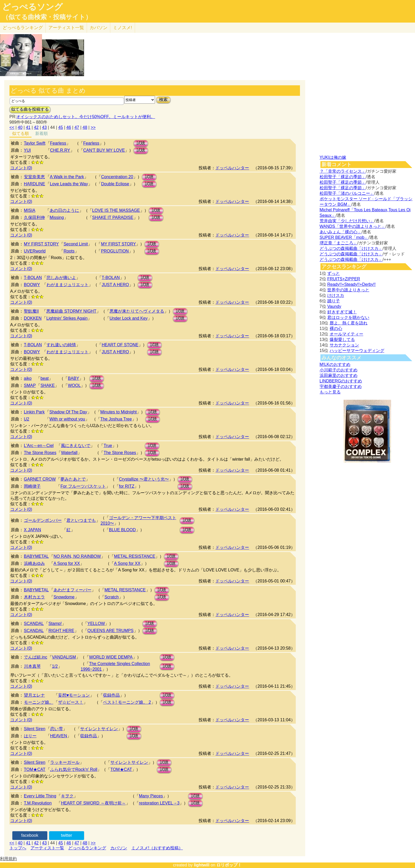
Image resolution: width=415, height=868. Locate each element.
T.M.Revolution (38, 803)
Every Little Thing (40, 796)
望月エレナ (34, 695)
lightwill (202, 865)
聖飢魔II (31, 311)
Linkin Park (34, 412)
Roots (69, 251)
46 (69, 127)
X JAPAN (33, 530)
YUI (27, 150)
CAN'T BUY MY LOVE (104, 150)
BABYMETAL (36, 556)
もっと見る (330, 392)
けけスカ (336, 295)
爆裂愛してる (342, 340)
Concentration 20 (117, 177)
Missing (57, 217)
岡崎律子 (32, 486)
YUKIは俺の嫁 (333, 157)
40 (20, 127)
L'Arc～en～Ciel (39, 446)
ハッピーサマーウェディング (357, 351)
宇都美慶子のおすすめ (341, 386)
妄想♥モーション (74, 695)
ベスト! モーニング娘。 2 (127, 702)
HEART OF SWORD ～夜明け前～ (93, 803)
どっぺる (23, 28)
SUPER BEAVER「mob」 (344, 237)
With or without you (67, 419)
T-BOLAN (33, 278)
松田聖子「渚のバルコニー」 (347, 193)
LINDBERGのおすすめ (341, 381)
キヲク (67, 796)
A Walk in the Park (67, 177)
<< (12, 127)
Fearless (58, 143)
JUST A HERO (115, 285)
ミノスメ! (123, 28)
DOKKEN (33, 318)
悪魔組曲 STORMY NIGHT (71, 311)
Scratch (112, 597)
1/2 (55, 666)
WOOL (74, 385)
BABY (73, 378)
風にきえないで (76, 446)
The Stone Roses (40, 453)
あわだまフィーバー (72, 590)
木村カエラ (34, 597)
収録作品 (111, 695)
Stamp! (55, 624)
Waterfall (69, 453)
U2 (27, 419)
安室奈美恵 (34, 177)
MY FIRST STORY (41, 244)
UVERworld (35, 251)
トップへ (18, 848)
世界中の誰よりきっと (348, 290)
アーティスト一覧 (47, 848)
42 (36, 127)
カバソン (98, 28)
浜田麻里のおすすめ (339, 375)
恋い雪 (56, 729)
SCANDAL (34, 624)
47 (77, 127)
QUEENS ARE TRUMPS (111, 631)
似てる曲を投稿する (30, 109)
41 (28, 127)
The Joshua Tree (116, 419)
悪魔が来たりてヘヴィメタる (137, 311)
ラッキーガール (65, 762)
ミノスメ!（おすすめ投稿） (157, 848)
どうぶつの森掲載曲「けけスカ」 (351, 248)
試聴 (141, 143)
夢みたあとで (73, 479)
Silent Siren (35, 729)
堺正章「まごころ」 (339, 243)
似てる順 (20, 133)
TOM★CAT (35, 769)
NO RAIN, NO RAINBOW (77, 556)
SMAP (30, 385)
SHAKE (48, 385)
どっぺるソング (32, 7)
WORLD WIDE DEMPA (111, 657)
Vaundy (334, 306)
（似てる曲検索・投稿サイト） (47, 17)
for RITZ (127, 486)
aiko (28, 378)
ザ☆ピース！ (71, 702)
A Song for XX (67, 563)
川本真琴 (32, 666)
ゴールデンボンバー (43, 520)
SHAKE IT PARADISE (113, 217)
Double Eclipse (115, 184)
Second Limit (76, 244)
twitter (67, 835)
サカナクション (344, 345)
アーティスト (66, 28)
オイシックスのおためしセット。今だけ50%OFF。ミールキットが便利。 (86, 117)
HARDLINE (35, 184)
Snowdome (64, 597)
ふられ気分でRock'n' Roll (74, 769)
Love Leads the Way (69, 184)
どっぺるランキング (87, 848)
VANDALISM (64, 657)
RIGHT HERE (61, 631)
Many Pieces (151, 796)
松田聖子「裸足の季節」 (343, 177)
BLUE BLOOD (122, 530)
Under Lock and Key (129, 318)
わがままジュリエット (68, 285)
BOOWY (32, 285)
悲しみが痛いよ (61, 278)
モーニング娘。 (39, 702)
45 (61, 127)
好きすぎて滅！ (342, 312)
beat (45, 378)
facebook (30, 835)
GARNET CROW (40, 479)
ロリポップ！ (229, 865)
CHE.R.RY (60, 150)
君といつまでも (81, 520)
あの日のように (64, 210)
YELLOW (96, 624)
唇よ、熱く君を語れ (349, 323)
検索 (163, 100)
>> (93, 127)
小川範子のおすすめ (339, 370)
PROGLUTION (115, 251)
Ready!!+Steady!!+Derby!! (351, 284)
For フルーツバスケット (83, 486)
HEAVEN (59, 736)
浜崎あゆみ (34, 563)
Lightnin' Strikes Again (67, 318)
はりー (30, 736)
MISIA (30, 210)
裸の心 (336, 328)
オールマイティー (346, 334)
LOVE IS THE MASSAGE (116, 210)
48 (85, 127)
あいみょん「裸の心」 (341, 232)
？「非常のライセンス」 (343, 171)
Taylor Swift (35, 143)
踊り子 (334, 301)
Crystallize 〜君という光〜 (144, 479)
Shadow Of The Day (68, 412)
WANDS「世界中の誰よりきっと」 (353, 226)
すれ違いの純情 (61, 345)
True (108, 446)
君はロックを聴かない (348, 317)
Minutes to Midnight (119, 412)
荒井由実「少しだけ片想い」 (347, 221)
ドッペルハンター (232, 168)
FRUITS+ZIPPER (344, 279)
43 (44, 127)
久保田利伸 (34, 217)
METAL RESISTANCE (135, 556)
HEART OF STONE (120, 345)
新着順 (41, 133)
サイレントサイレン (99, 729)
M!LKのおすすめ (335, 364)
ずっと (334, 273)
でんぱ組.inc (36, 657)
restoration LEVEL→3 (159, 803)
